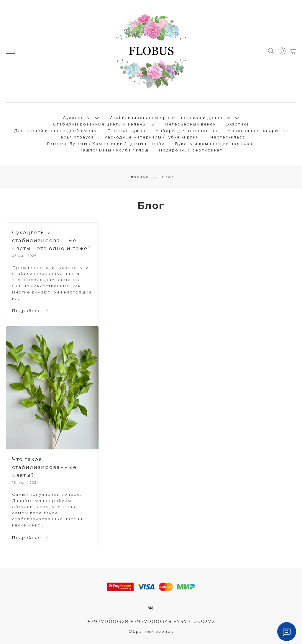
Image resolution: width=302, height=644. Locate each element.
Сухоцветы (77, 118)
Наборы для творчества (187, 131)
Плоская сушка (126, 131)
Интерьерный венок (190, 124)
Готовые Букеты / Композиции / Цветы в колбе (106, 144)
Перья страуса (75, 137)
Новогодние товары (253, 131)
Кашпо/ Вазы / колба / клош (114, 150)
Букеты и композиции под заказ (215, 144)
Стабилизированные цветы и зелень (99, 124)
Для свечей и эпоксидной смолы (56, 131)
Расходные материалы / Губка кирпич (152, 137)
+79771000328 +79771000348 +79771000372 (151, 621)
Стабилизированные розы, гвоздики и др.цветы (170, 118)
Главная (138, 177)
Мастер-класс (227, 137)
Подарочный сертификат (191, 150)
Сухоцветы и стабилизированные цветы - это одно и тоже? (51, 240)
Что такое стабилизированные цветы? (44, 467)
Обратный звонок (151, 631)
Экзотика (238, 124)
